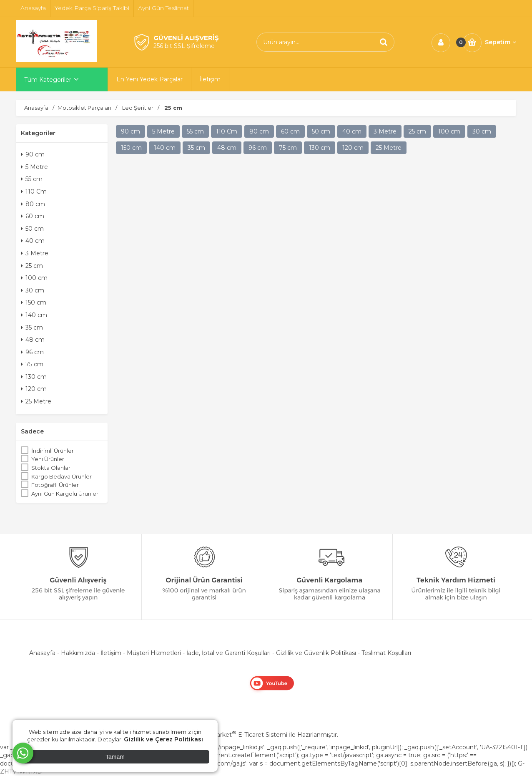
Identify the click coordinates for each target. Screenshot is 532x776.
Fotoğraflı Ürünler (55, 485)
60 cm (33, 216)
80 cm (33, 204)
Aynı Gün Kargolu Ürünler (65, 494)
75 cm (32, 364)
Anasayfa (42, 653)
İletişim (111, 653)
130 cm (34, 377)
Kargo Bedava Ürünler (61, 476)
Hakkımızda (78, 653)
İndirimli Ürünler (53, 451)
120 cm (34, 389)
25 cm (32, 266)
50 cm (32, 229)
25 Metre (36, 401)
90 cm (33, 154)
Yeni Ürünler (48, 459)
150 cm (34, 302)
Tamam (115, 757)
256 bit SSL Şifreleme (184, 46)
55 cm (32, 179)
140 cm (34, 315)
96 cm (32, 352)
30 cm (33, 290)
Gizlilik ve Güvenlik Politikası (316, 653)
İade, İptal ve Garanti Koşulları (228, 653)
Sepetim (501, 42)
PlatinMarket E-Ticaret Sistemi (241, 735)
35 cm (32, 328)
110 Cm (34, 191)
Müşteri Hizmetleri (154, 653)
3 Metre (35, 253)
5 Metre (34, 167)
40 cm (33, 241)
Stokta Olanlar (51, 468)
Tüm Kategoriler (48, 80)
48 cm (33, 340)
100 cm (34, 278)
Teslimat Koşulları (386, 653)
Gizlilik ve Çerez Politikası (163, 739)
